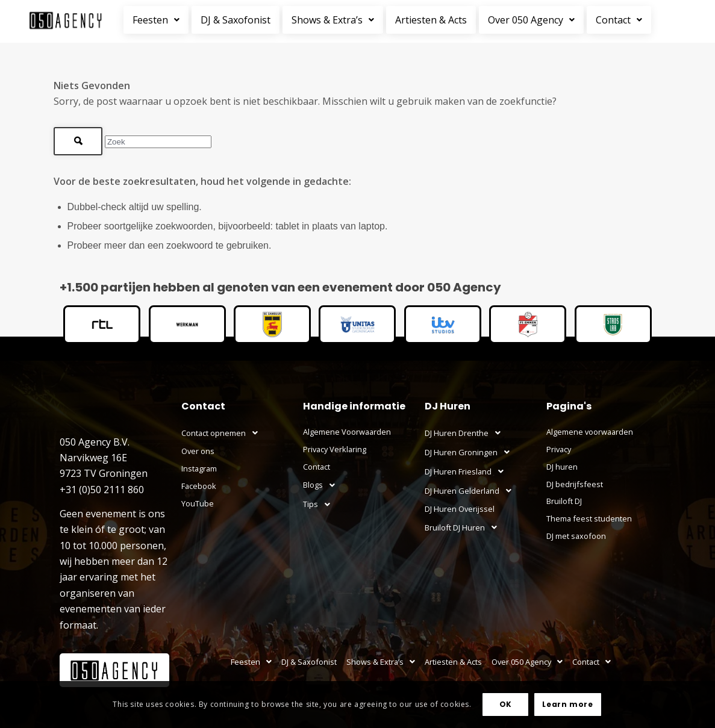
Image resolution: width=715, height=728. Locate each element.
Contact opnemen (223, 433)
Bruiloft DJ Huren (464, 527)
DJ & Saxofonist (236, 20)
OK (506, 704)
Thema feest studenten (589, 518)
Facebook (199, 486)
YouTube (198, 503)
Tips (320, 505)
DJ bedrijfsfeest (575, 484)
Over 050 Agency (531, 20)
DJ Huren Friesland (467, 471)
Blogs (322, 485)
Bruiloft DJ (564, 501)
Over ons (198, 451)
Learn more (567, 704)
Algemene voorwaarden (590, 432)
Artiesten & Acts (431, 20)
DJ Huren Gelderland (471, 491)
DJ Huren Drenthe (466, 433)
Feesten (156, 20)
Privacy (559, 449)
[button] (158, 20)
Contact (619, 20)
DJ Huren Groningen (470, 452)
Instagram (199, 468)
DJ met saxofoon (576, 536)
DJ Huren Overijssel (460, 509)
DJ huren (562, 467)
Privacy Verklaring (335, 449)
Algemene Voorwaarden (347, 432)
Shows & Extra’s (333, 20)
